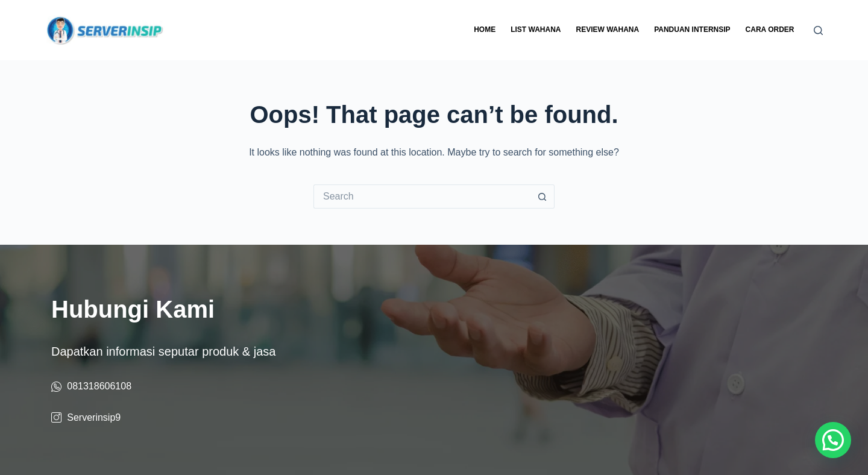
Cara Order (770, 30)
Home (485, 30)
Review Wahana (607, 30)
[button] (833, 440)
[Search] (818, 30)
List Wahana (536, 30)
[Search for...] (422, 197)
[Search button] (542, 197)
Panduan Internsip (692, 30)
